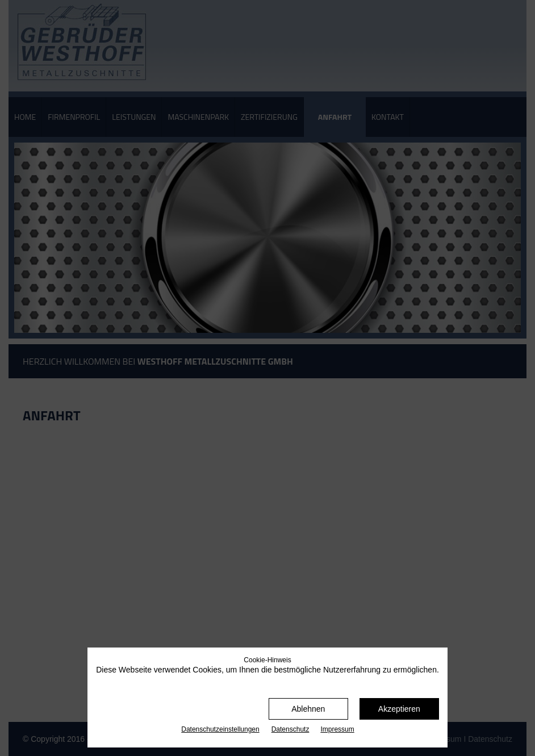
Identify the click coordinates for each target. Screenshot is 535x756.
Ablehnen (308, 709)
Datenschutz (291, 729)
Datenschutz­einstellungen (220, 729)
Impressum (337, 729)
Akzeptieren (399, 709)
